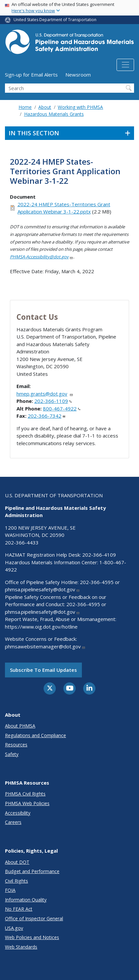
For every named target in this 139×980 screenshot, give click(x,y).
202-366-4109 (99, 555)
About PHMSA (20, 726)
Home (25, 107)
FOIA (10, 890)
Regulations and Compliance (35, 735)
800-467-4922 (62, 408)
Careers (13, 822)
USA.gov (14, 928)
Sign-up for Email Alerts (31, 75)
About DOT (17, 862)
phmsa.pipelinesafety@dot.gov (42, 589)
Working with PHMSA (80, 107)
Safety (12, 754)
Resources (16, 745)
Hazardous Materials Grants (54, 114)
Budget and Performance (32, 871)
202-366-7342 (47, 416)
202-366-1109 (53, 401)
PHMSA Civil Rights (25, 794)
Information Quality (26, 900)
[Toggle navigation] (125, 65)
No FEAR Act (19, 909)
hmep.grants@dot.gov (45, 394)
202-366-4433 (22, 542)
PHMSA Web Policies (27, 803)
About (45, 107)
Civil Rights (17, 881)
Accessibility (18, 813)
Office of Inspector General (34, 918)
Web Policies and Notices (32, 937)
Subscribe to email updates (43, 670)
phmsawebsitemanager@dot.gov (45, 646)
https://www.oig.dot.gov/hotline (41, 627)
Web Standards (21, 947)
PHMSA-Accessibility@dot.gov (42, 257)
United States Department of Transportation (55, 20)
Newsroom (78, 75)
